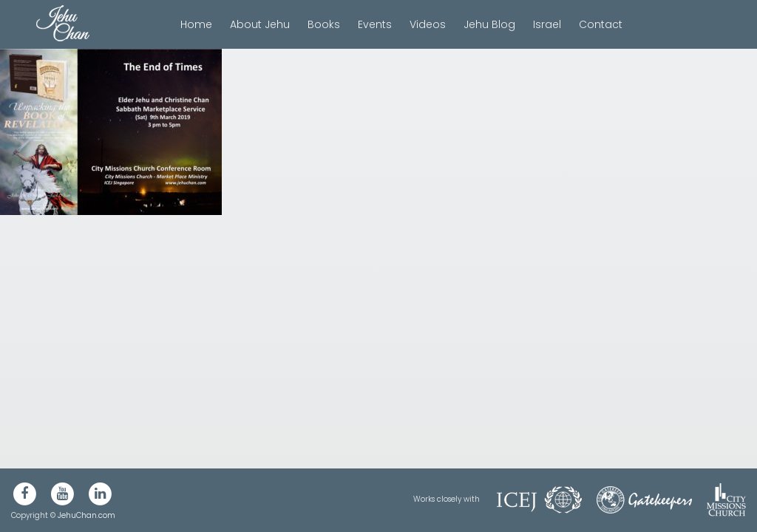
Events (375, 24)
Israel (547, 24)
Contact (601, 24)
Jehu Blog (489, 24)
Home (196, 24)
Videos (428, 24)
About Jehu (260, 24)
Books (324, 24)
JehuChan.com (86, 515)
